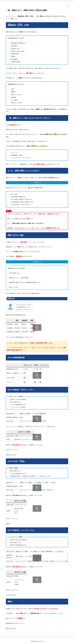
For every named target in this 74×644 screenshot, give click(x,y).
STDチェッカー (11, 455)
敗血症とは (38, 183)
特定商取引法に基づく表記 (37, 641)
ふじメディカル (11, 595)
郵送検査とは (38, 262)
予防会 (8, 523)
